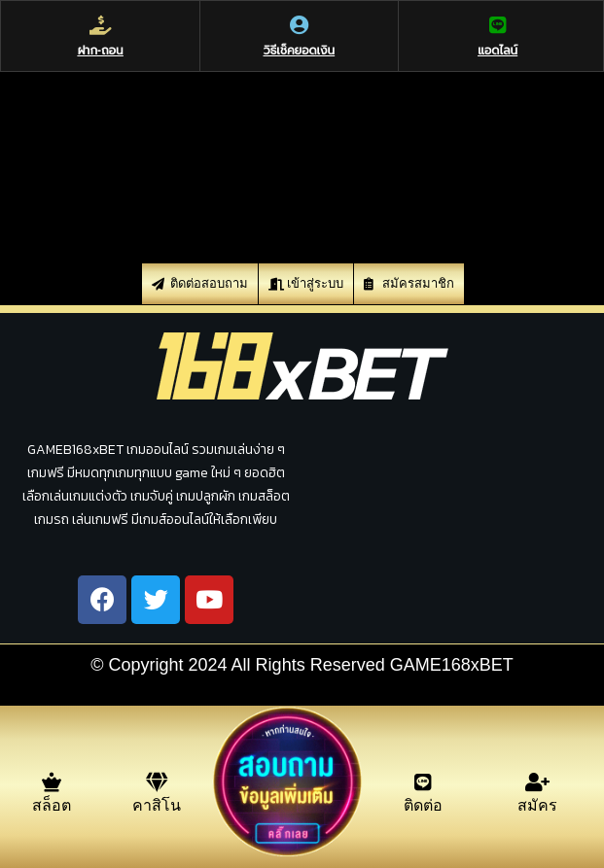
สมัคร (537, 805)
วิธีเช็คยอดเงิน (299, 51)
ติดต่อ (423, 805)
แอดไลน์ (497, 51)
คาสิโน (157, 805)
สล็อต (52, 805)
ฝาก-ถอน (101, 51)
